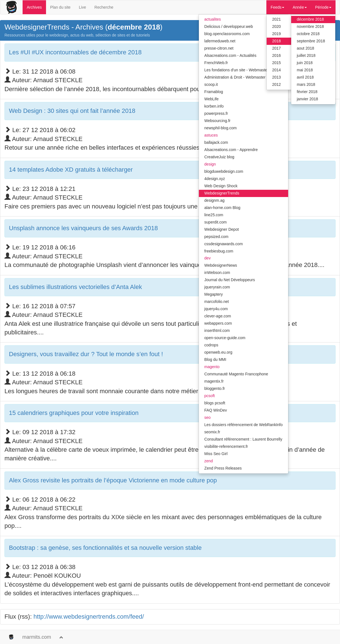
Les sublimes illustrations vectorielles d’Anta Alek (75, 287)
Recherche (104, 7)
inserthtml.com (217, 330)
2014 (277, 70)
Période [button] (323, 7)
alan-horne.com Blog (222, 208)
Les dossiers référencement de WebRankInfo (244, 425)
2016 (277, 55)
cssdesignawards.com (224, 244)
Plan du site (60, 7)
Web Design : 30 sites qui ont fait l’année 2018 (72, 111)
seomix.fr (212, 432)
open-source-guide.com (225, 338)
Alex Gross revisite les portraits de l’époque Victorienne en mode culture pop (113, 480)
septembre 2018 (311, 41)
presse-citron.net (219, 48)
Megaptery (214, 294)
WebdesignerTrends (222, 193)
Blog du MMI (215, 359)
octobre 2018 (308, 34)
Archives (34, 7)
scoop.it (211, 84)
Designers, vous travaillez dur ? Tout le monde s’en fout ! (86, 354)
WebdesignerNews (221, 265)
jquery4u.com (216, 309)
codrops (211, 345)
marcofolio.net (217, 302)
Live (83, 7)
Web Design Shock (221, 186)
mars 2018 (306, 84)
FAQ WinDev (216, 410)
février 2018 (307, 92)
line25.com (214, 215)
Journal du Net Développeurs (230, 280)
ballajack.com (216, 142)
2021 (277, 19)
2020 (277, 26)
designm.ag (214, 200)
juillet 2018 (306, 55)
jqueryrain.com (217, 287)
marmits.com (37, 637)
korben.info (214, 106)
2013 (277, 77)
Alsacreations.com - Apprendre (231, 150)
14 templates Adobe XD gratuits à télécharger (71, 170)
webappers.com (218, 323)
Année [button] (300, 7)
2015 (277, 63)
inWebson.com (217, 273)
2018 (277, 41)
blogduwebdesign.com (224, 171)
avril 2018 (305, 77)
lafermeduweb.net (220, 41)
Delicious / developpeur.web (229, 26)
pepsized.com (216, 237)
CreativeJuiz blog (219, 157)
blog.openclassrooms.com (227, 34)
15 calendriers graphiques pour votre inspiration (74, 413)
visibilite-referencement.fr (226, 446)
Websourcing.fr (218, 121)
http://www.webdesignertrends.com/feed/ (89, 617)
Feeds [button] (277, 7)
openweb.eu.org (218, 352)
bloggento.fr (215, 388)
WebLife (212, 99)
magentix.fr (214, 381)
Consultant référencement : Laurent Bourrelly (243, 439)
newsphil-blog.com (221, 128)
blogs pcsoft (215, 403)
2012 (277, 84)
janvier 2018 (307, 99)
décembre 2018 (310, 19)
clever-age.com (218, 316)
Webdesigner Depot (222, 229)
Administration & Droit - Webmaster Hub (239, 77)
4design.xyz (215, 179)
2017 (277, 48)
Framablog (214, 92)
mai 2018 (305, 70)
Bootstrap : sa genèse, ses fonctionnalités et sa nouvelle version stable (105, 548)
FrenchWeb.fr (216, 63)
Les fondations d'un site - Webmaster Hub (241, 70)
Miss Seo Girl (216, 454)
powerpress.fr (216, 113)
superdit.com (216, 222)
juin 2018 (305, 63)
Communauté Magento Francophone (236, 374)
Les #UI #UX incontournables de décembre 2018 (75, 52)
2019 (277, 34)
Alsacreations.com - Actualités (231, 55)
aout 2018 (305, 48)
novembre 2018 (310, 26)
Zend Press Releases (223, 468)
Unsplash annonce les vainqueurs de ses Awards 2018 (83, 228)
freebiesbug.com (219, 251)
